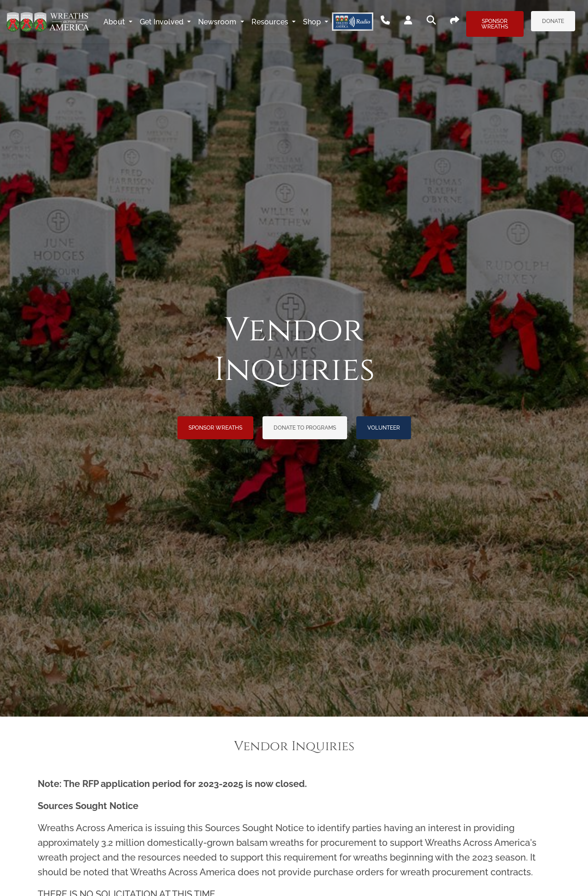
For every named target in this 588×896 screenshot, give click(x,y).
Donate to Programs (305, 428)
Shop (313, 22)
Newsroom (218, 22)
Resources (271, 22)
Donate (553, 21)
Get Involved (163, 22)
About (115, 22)
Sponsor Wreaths (495, 24)
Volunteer (384, 428)
